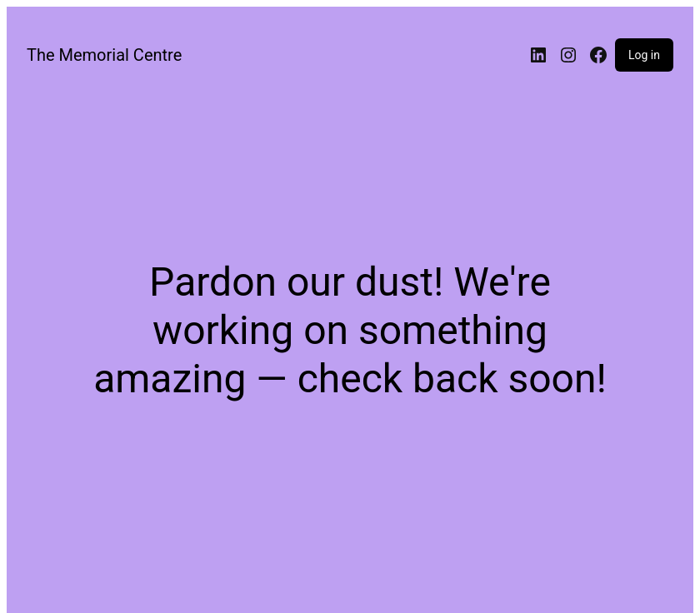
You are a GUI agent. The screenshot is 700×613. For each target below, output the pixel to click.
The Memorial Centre (104, 55)
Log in (644, 55)
